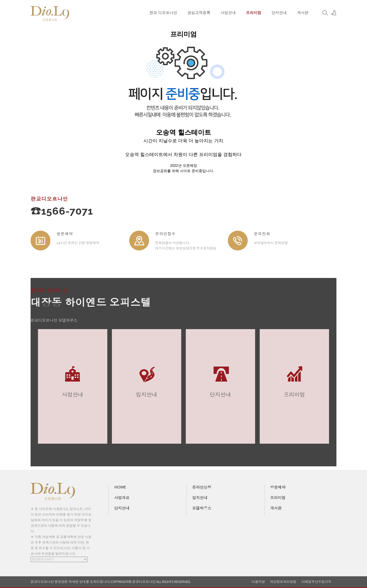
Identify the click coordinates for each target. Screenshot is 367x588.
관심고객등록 (199, 13)
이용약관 (258, 582)
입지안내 (200, 498)
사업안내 (228, 13)
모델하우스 (202, 508)
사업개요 (122, 498)
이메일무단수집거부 (316, 582)
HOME (120, 487)
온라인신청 (202, 487)
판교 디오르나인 (163, 13)
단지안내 (279, 13)
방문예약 (278, 487)
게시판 (303, 13)
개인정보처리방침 (283, 582)
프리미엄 (254, 13)
